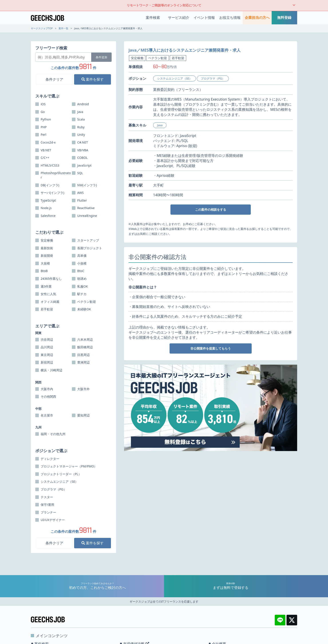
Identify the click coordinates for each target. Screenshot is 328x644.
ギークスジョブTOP (42, 28)
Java (160, 125)
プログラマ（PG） (213, 78)
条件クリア (54, 79)
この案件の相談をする (211, 209)
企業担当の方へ (257, 18)
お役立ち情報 (230, 18)
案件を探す (93, 79)
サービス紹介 (179, 18)
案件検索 (153, 18)
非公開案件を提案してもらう (211, 348)
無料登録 (284, 18)
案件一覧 (63, 28)
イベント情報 (204, 18)
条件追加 (101, 57)
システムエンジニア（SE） (175, 78)
